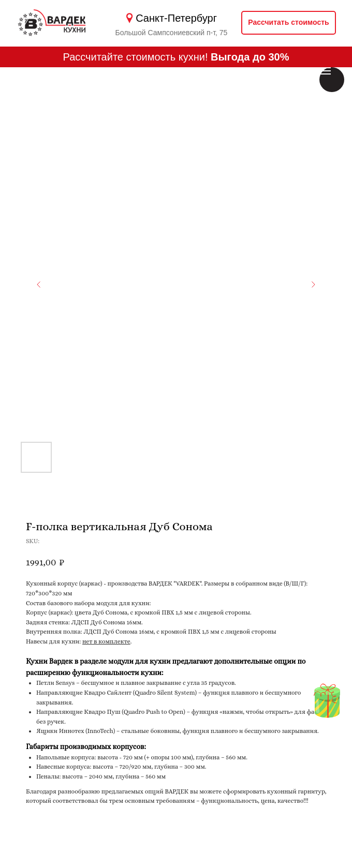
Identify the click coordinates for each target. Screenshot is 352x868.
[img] (327, 706)
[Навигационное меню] (325, 71)
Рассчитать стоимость (288, 22)
